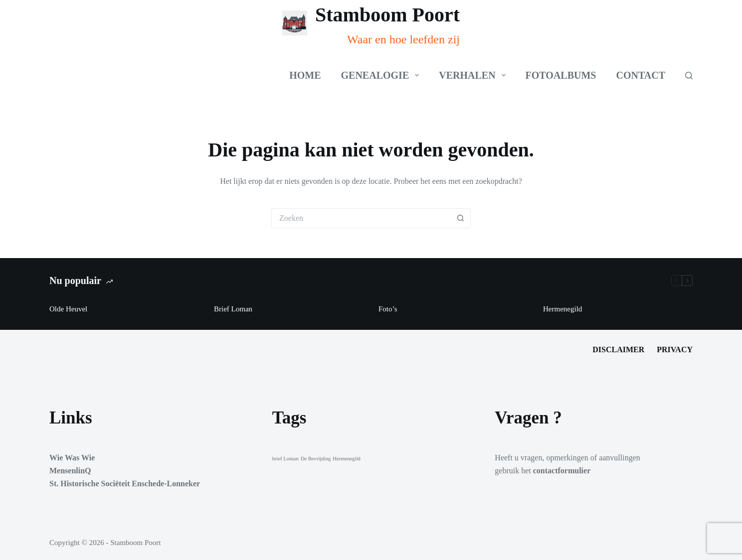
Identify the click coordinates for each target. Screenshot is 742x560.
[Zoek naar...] (361, 218)
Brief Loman (233, 309)
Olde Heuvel (68, 309)
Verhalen (474, 75)
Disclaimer (618, 350)
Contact (641, 75)
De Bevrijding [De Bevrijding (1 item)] (316, 459)
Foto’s (388, 309)
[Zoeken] (689, 75)
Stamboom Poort (387, 15)
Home (305, 75)
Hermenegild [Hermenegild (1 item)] (347, 459)
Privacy (675, 350)
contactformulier (562, 471)
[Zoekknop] (461, 218)
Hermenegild (562, 309)
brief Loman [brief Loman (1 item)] (285, 459)
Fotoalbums (561, 75)
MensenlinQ (70, 471)
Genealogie (382, 75)
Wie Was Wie (72, 458)
